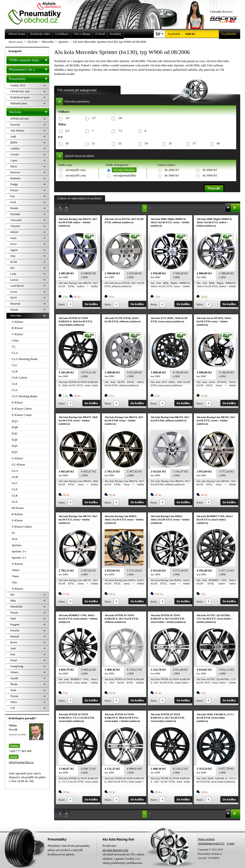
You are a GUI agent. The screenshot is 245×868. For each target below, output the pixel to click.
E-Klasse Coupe (22, 415)
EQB (15, 427)
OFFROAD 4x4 (19, 119)
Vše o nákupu (82, 34)
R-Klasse (17, 514)
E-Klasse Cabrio (22, 409)
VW (13, 708)
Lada (13, 274)
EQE (15, 440)
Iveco (13, 244)
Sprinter (17, 545)
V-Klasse (17, 564)
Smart (14, 660)
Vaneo (16, 570)
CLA (15, 353)
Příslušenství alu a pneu (29, 69)
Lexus (14, 292)
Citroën (15, 154)
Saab (13, 648)
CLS (15, 390)
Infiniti (14, 232)
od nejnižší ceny (76, 170)
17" (93, 118)
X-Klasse (17, 589)
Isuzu (13, 238)
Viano (15, 576)
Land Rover (17, 286)
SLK (15, 539)
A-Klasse (17, 322)
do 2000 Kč (172, 170)
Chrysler (15, 226)
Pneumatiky (29, 78)
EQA (15, 421)
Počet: (62, 304)
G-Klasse (17, 458)
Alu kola (29, 111)
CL (14, 347)
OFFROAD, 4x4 (20, 91)
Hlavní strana (16, 42)
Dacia (14, 166)
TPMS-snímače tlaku (29, 59)
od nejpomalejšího (125, 175)
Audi (13, 137)
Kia (12, 268)
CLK (15, 371)
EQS (15, 446)
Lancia (14, 280)
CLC (15, 365)
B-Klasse (17, 328)
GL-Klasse (18, 464)
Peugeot (15, 625)
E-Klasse (17, 402)
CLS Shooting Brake (25, 396)
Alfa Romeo (17, 131)
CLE (15, 384)
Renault (15, 636)
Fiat (13, 196)
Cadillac (15, 148)
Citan (15, 340)
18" (120, 118)
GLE (15, 489)
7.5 (119, 131)
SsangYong (17, 666)
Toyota (14, 696)
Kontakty (116, 34)
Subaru (14, 672)
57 (194, 144)
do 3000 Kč (172, 175)
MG (13, 595)
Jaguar (14, 250)
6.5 (67, 131)
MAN (14, 298)
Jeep (13, 256)
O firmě (100, 34)
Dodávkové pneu (20, 97)
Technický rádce (40, 34)
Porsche (15, 630)
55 (169, 144)
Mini (13, 601)
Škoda (14, 684)
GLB (15, 477)
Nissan (14, 613)
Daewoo (15, 172)
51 (93, 144)
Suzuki (14, 678)
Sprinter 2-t (19, 558)
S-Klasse (17, 520)
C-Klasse (17, 334)
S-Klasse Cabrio (22, 527)
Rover (14, 642)
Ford (13, 202)
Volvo (14, 702)
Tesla (13, 690)
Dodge (14, 184)
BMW (14, 143)
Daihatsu (15, 178)
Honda (14, 208)
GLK (15, 495)
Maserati (15, 304)
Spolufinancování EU (211, 843)
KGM (14, 262)
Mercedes (16, 316)
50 (66, 144)
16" (67, 118)
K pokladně (227, 34)
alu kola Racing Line (115, 850)
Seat (13, 654)
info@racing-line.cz (21, 762)
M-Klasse (18, 508)
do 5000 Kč (210, 175)
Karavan (15, 125)
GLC (15, 483)
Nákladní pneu (19, 103)
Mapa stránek (206, 839)
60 (217, 144)
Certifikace (62, 34)
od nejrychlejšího (124, 170)
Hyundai (15, 214)
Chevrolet (16, 220)
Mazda (14, 310)
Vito (14, 582)
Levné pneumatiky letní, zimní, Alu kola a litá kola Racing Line (38, 12)
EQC (15, 433)
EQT (15, 452)
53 (119, 144)
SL (13, 533)
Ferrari (14, 190)
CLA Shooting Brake (25, 359)
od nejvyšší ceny (76, 175)
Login (231, 843)
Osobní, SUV (18, 85)
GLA (15, 471)
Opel (13, 619)
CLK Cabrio (19, 378)
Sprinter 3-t (19, 551)
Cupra (14, 160)
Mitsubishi (16, 607)
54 (145, 144)
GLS (15, 502)
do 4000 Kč (210, 170)
